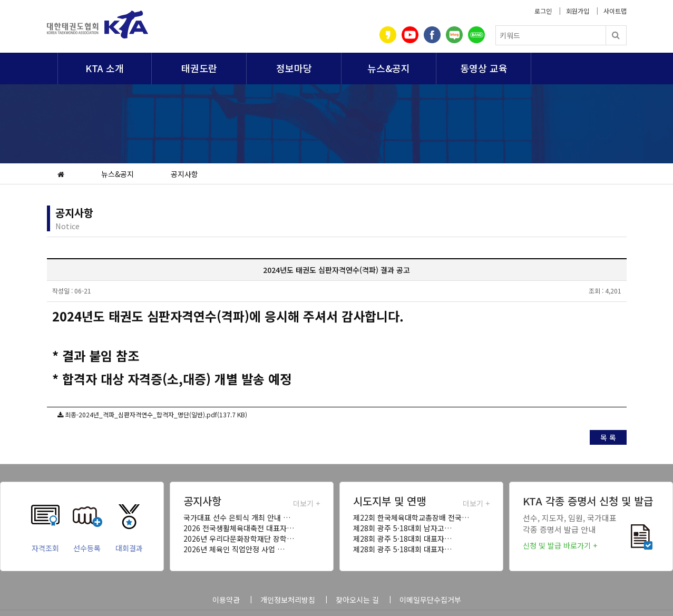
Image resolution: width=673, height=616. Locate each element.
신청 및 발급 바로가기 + (560, 545)
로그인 (543, 11)
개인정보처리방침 (288, 600)
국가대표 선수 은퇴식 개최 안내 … (237, 517)
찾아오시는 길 (357, 600)
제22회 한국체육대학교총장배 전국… (411, 517)
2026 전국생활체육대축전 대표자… (239, 528)
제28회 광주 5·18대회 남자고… (402, 528)
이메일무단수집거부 (430, 600)
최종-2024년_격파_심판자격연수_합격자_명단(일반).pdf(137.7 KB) (156, 414)
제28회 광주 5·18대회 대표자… (402, 539)
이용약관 (226, 600)
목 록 (608, 437)
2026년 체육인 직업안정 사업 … (234, 549)
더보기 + (306, 503)
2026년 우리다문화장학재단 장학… (239, 539)
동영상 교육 (484, 68)
